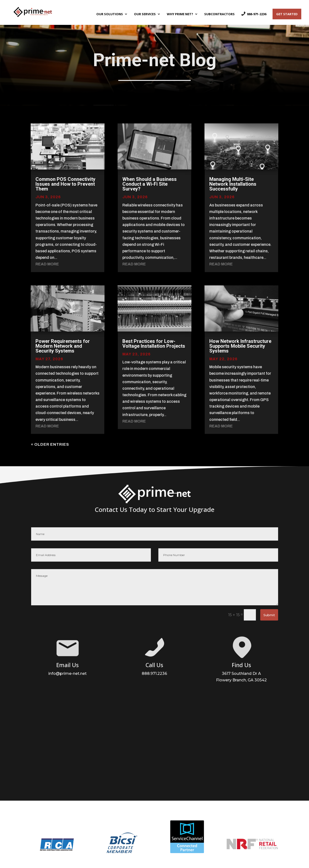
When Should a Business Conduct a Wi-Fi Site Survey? (150, 184)
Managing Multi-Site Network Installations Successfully (233, 184)
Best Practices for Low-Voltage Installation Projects (154, 344)
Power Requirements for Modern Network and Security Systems (63, 346)
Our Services (145, 14)
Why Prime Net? (180, 14)
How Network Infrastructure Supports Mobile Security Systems (240, 346)
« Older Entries (50, 444)
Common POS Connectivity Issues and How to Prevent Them (65, 184)
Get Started (287, 14)
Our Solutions (110, 14)
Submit (269, 615)
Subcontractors (219, 14)
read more (47, 264)
